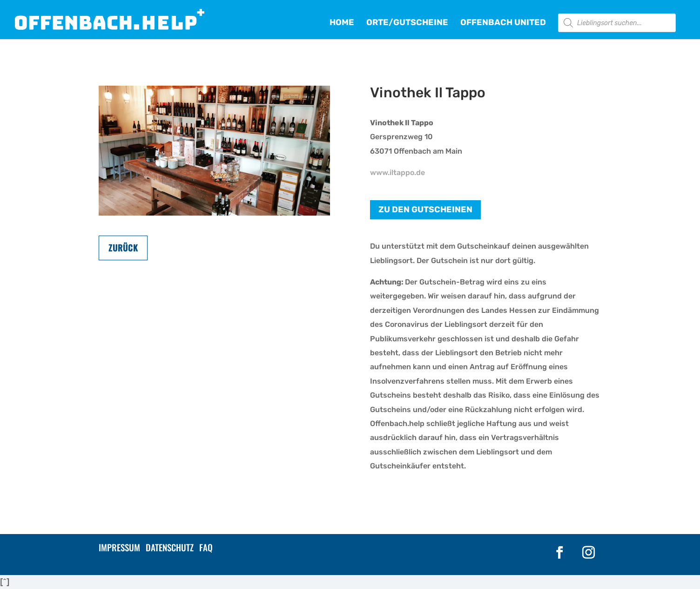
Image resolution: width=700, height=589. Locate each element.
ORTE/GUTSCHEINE (407, 23)
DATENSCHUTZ (170, 547)
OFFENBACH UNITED (503, 23)
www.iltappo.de (397, 173)
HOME (342, 23)
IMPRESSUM (119, 547)
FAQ (206, 547)
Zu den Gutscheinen (425, 210)
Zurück (123, 248)
